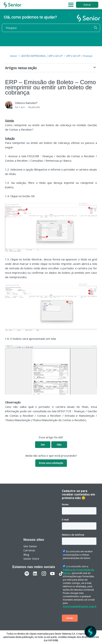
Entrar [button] (87, 5)
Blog (26, 554)
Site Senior (30, 546)
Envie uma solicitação (51, 463)
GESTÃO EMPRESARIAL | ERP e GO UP (42, 56)
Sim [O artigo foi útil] (43, 445)
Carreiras (29, 550)
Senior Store (31, 559)
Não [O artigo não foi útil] (59, 445)
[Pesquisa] (51, 28)
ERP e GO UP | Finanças (79, 56)
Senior (13, 56)
